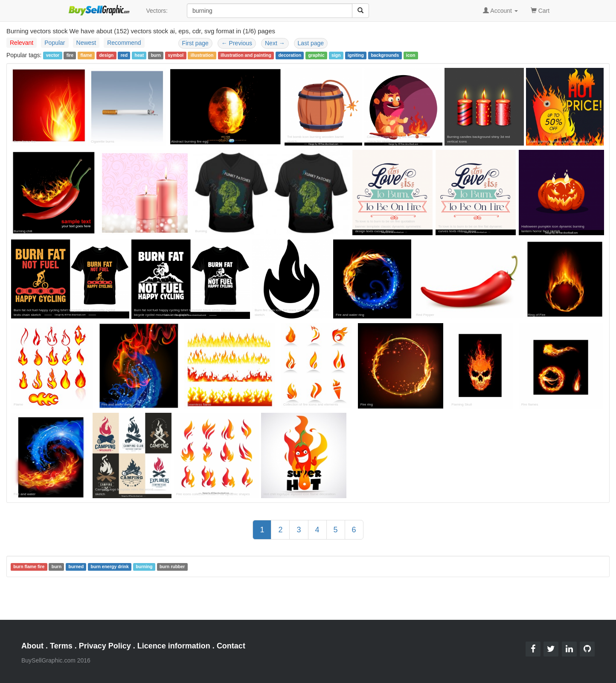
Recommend (124, 43)
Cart (540, 10)
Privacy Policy (105, 646)
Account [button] (500, 11)
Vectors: (157, 11)
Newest (86, 43)
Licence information (174, 646)
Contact (231, 646)
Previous (237, 43)
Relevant (22, 43)
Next (275, 43)
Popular (55, 43)
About (32, 646)
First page (195, 43)
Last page (311, 43)
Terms (61, 646)
